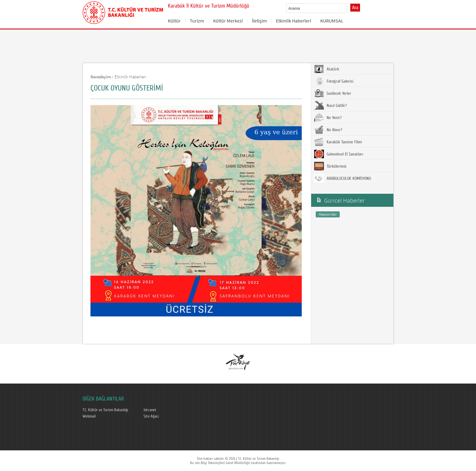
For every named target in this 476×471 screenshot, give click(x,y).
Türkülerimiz (330, 166)
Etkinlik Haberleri (294, 21)
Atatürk (327, 69)
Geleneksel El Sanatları (339, 154)
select (349, 8)
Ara (355, 8)
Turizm (197, 21)
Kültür (174, 21)
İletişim (259, 21)
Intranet (150, 410)
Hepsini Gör (328, 214)
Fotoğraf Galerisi (334, 81)
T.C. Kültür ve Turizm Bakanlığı (105, 410)
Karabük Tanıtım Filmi (338, 142)
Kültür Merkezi (228, 21)
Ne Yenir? (328, 118)
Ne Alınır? (328, 130)
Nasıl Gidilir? (330, 105)
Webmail (89, 416)
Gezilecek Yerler (333, 93)
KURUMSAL (332, 21)
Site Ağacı (151, 416)
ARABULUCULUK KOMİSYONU (343, 178)
